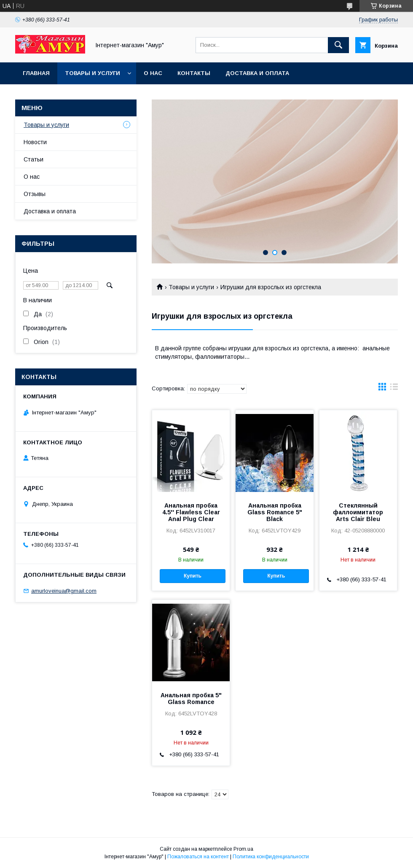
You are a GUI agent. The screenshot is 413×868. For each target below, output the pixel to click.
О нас (153, 73)
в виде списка (394, 389)
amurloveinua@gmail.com (64, 591)
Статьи (34, 159)
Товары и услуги (93, 73)
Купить (193, 576)
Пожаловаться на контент (198, 857)
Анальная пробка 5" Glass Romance (191, 699)
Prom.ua (243, 849)
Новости (35, 142)
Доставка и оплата (257, 73)
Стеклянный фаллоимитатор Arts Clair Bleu (358, 512)
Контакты (194, 73)
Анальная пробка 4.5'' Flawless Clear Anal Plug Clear (191, 512)
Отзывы (35, 194)
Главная (36, 73)
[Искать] (338, 45)
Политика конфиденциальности (271, 857)
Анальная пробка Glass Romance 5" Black (275, 512)
